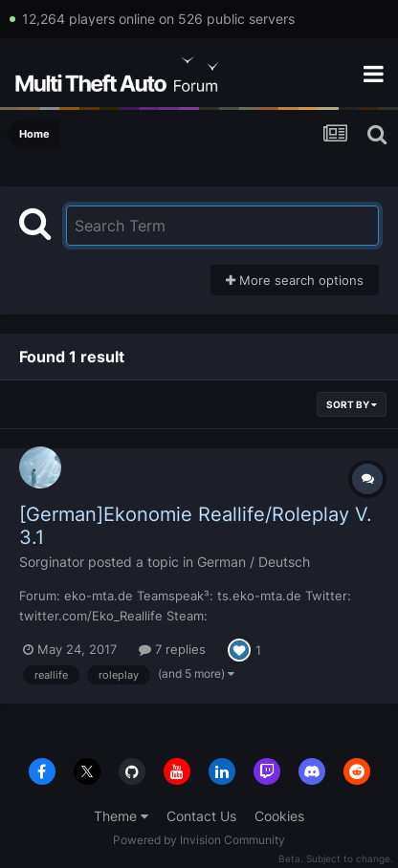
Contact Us (201, 816)
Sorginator (52, 562)
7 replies (172, 649)
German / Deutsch (254, 562)
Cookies (279, 816)
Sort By (352, 404)
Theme (121, 816)
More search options (295, 280)
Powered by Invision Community (199, 840)
